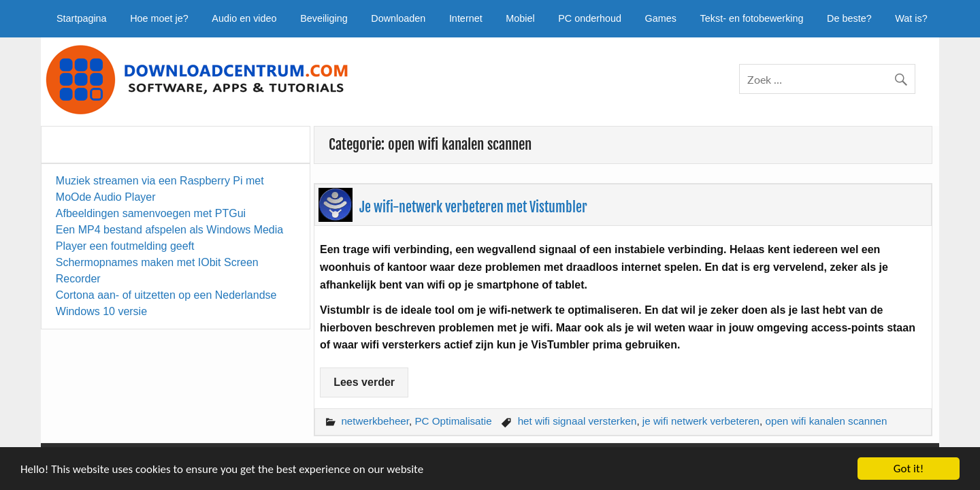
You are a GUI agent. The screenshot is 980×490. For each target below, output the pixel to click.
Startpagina (82, 18)
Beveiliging (324, 18)
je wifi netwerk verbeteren (701, 421)
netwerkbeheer (375, 421)
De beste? (849, 18)
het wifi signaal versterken (577, 421)
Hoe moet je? (159, 18)
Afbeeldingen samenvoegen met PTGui (151, 213)
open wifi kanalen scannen (827, 421)
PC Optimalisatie (453, 421)
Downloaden (398, 18)
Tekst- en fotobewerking (752, 18)
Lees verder (364, 382)
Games (661, 18)
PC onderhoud (590, 18)
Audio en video (244, 18)
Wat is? (911, 18)
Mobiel (520, 18)
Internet (466, 18)
